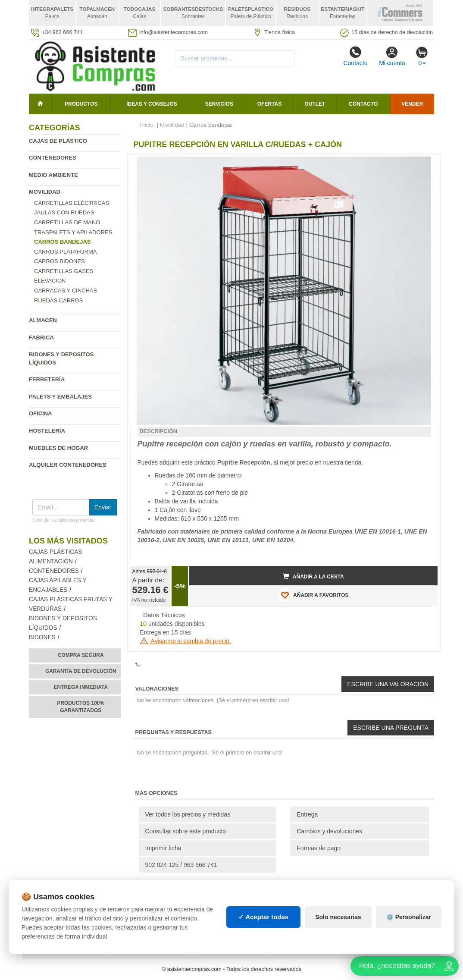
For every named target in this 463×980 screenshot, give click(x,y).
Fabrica (41, 338)
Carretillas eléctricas (72, 203)
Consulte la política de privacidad (64, 520)
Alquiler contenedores (68, 465)
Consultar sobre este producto (186, 831)
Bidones (42, 637)
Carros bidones (59, 261)
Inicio (147, 125)
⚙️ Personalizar (409, 917)
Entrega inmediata (81, 687)
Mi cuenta (392, 56)
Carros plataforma (65, 252)
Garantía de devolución (81, 671)
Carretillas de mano (67, 222)
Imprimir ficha (163, 848)
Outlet (315, 104)
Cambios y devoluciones (329, 831)
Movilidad (45, 192)
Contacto (355, 56)
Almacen (43, 320)
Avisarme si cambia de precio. (186, 641)
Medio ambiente (53, 175)
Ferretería (47, 379)
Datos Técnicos (164, 615)
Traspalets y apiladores (73, 232)
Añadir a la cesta (313, 576)
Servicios (219, 104)
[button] (423, 164)
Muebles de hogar (58, 448)
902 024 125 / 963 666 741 (181, 865)
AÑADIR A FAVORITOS (313, 595)
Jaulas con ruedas (64, 212)
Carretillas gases (64, 271)
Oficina (40, 413)
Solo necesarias (338, 917)
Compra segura (81, 655)
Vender (412, 104)
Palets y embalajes (60, 397)
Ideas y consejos (152, 104)
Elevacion (50, 281)
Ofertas (269, 104)
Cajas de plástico (58, 141)
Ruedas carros (58, 300)
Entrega (307, 814)
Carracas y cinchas (66, 291)
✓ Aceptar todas (264, 917)
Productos (81, 104)
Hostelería (47, 431)
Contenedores (53, 158)
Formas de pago (319, 848)
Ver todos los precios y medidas (188, 814)
